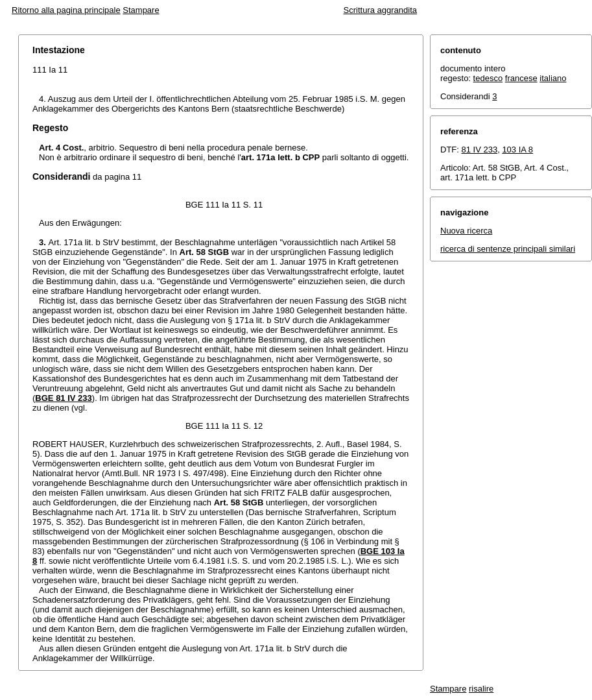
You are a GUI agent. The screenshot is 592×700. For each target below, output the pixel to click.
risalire (481, 689)
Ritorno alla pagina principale (66, 10)
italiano (553, 78)
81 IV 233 (480, 150)
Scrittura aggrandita (380, 10)
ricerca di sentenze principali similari (508, 249)
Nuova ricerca (466, 231)
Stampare (141, 10)
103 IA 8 (517, 150)
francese (521, 78)
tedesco (488, 78)
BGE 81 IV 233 (63, 398)
